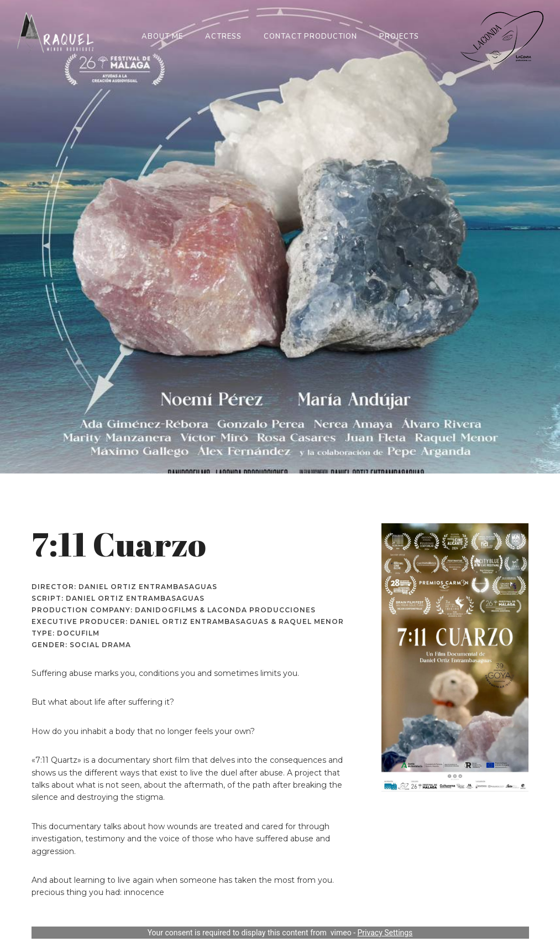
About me (162, 37)
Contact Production (310, 37)
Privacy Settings (385, 933)
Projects (399, 37)
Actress (223, 37)
